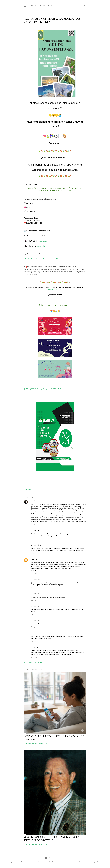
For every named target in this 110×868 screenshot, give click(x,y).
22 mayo (33, 600)
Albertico (34, 501)
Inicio (33, 5)
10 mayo (33, 588)
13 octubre (34, 657)
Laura (33, 559)
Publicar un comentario (33, 662)
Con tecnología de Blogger (55, 858)
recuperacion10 (43, 241)
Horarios (41, 5)
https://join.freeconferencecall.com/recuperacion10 (41, 259)
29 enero (33, 641)
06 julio (33, 525)
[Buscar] (85, 6)
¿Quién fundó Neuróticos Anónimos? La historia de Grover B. (52, 839)
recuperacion (41, 246)
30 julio (33, 539)
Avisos (50, 5)
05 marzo (34, 573)
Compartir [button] (27, 490)
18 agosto (33, 553)
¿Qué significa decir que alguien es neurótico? (43, 388)
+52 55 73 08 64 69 (55, 290)
